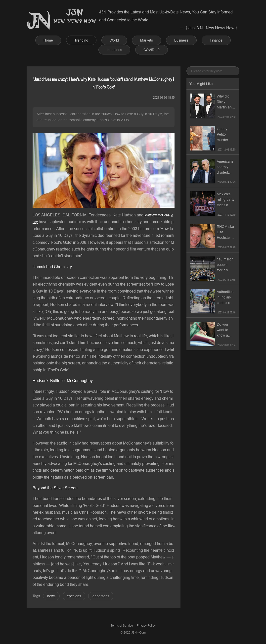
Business (181, 40)
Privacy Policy (146, 625)
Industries (114, 50)
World (114, 40)
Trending (81, 40)
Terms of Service (122, 625)
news (51, 596)
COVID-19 (152, 50)
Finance (216, 40)
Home (48, 40)
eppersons (101, 596)
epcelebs (74, 596)
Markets (147, 40)
